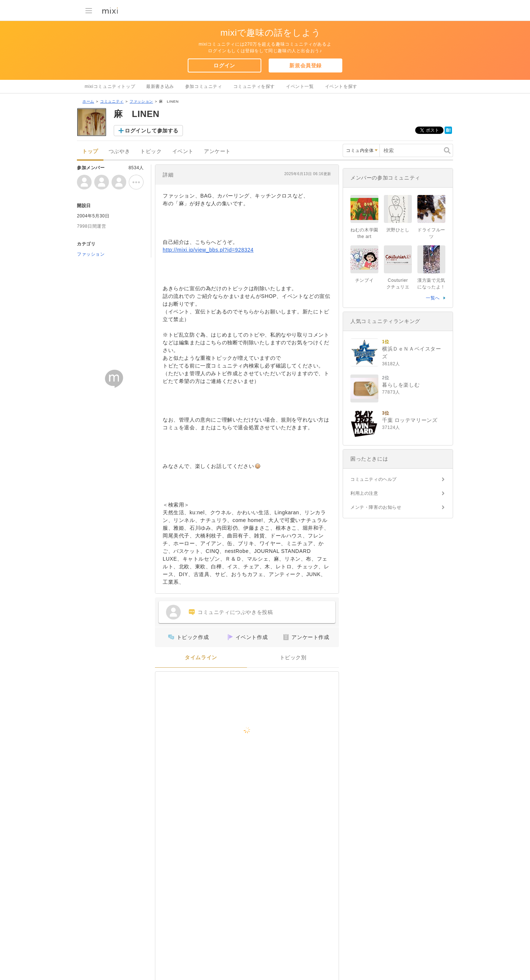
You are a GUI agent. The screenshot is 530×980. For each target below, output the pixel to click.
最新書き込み (160, 86)
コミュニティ (112, 101)
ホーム (88, 101)
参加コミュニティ (204, 86)
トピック (151, 151)
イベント (183, 151)
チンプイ (364, 280)
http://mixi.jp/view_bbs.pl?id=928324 (208, 250)
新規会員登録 (305, 65)
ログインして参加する (152, 131)
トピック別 (293, 658)
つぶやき (119, 151)
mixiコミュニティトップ (110, 86)
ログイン (224, 65)
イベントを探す (341, 86)
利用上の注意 (364, 493)
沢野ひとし (398, 230)
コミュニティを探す (254, 86)
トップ (90, 151)
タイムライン (201, 658)
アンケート (217, 151)
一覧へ (433, 298)
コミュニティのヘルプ (374, 479)
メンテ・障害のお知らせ (376, 507)
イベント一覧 (300, 86)
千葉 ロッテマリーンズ (410, 420)
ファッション (141, 101)
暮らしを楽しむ (401, 385)
